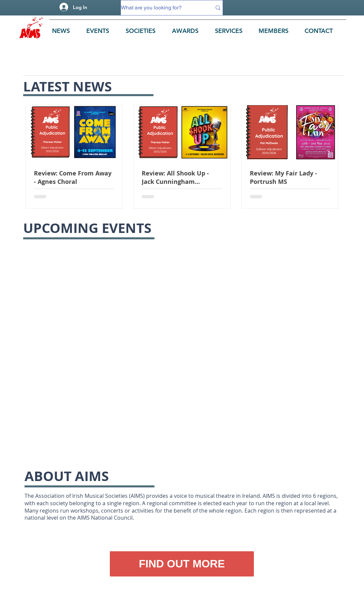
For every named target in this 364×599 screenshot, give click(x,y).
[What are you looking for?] (161, 8)
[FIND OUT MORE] (182, 564)
